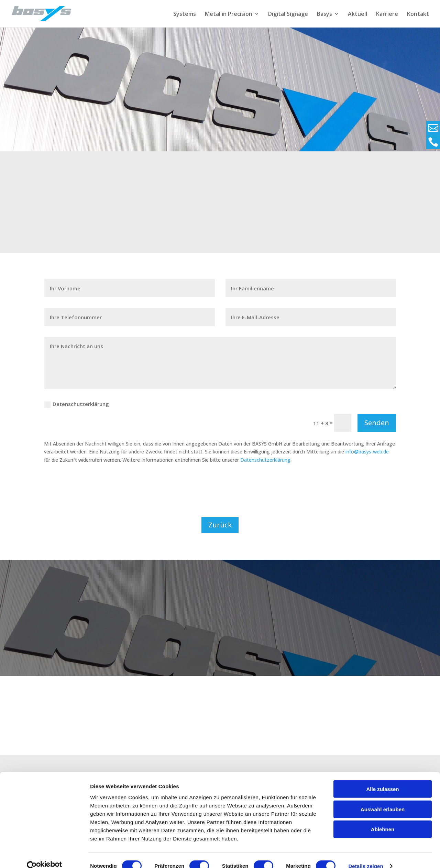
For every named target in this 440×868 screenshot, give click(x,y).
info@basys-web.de (367, 452)
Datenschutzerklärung (77, 404)
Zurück (220, 525)
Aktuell (357, 14)
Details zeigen (366, 854)
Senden (377, 423)
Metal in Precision (229, 14)
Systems (185, 14)
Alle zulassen (382, 777)
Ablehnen (383, 818)
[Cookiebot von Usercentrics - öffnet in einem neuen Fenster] (45, 855)
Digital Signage (288, 14)
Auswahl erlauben (383, 798)
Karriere (387, 14)
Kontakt (418, 14)
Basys (324, 14)
